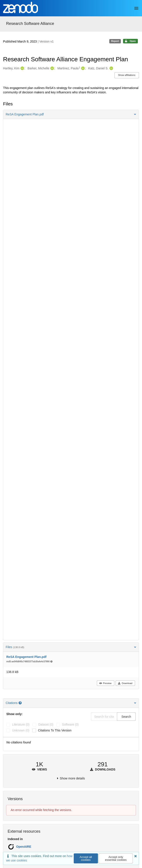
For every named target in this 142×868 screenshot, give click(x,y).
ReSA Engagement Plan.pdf (26, 657)
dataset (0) (46, 724)
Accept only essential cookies (116, 858)
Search (126, 717)
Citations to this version (55, 730)
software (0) (70, 724)
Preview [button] (105, 683)
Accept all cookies (86, 858)
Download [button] (125, 683)
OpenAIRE (24, 847)
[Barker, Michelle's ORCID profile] (52, 68)
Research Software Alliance (30, 24)
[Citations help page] (21, 703)
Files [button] (71, 647)
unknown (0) (21, 730)
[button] (71, 114)
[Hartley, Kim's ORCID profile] (22, 68)
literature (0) (21, 724)
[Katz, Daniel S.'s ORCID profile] (111, 68)
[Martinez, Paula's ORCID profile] (82, 68)
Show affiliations (127, 75)
